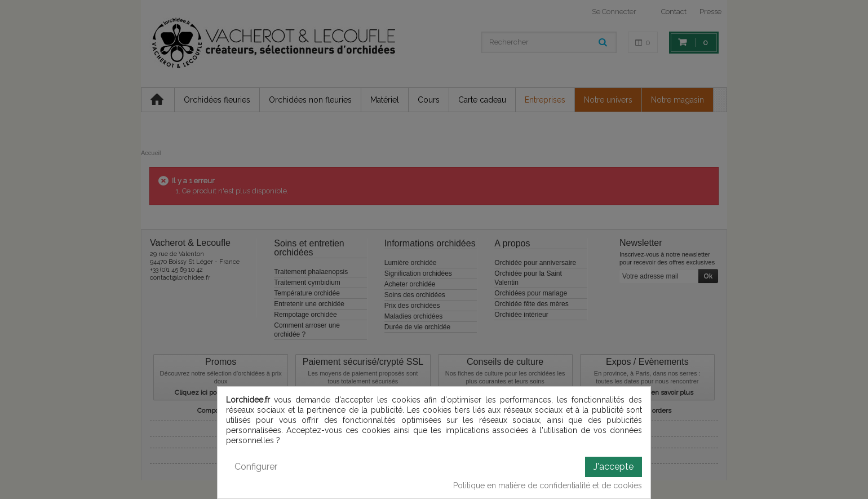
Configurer (256, 467)
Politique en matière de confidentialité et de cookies (548, 485)
